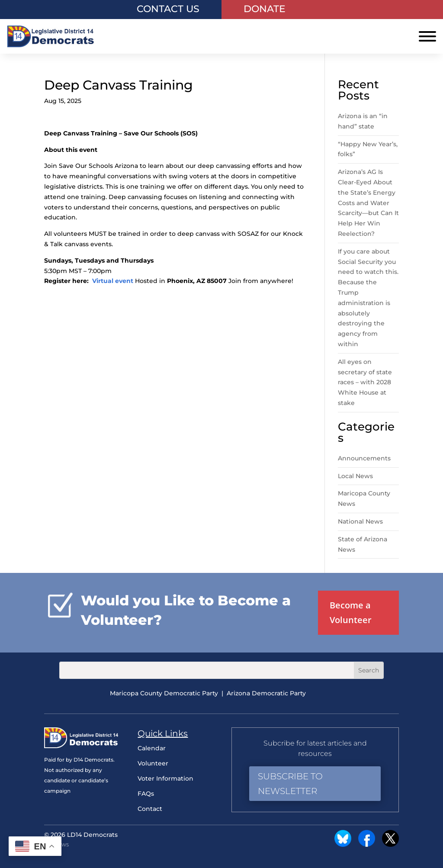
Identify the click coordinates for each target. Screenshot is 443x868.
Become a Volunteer (351, 612)
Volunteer (153, 763)
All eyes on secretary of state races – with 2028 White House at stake (365, 382)
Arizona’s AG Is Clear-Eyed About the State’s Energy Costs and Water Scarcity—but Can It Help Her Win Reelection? (368, 203)
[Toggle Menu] (427, 36)
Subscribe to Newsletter (290, 784)
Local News (355, 476)
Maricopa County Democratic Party (164, 693)
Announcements (364, 458)
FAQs (146, 794)
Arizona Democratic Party (266, 693)
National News (360, 521)
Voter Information (165, 778)
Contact (150, 809)
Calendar (152, 748)
